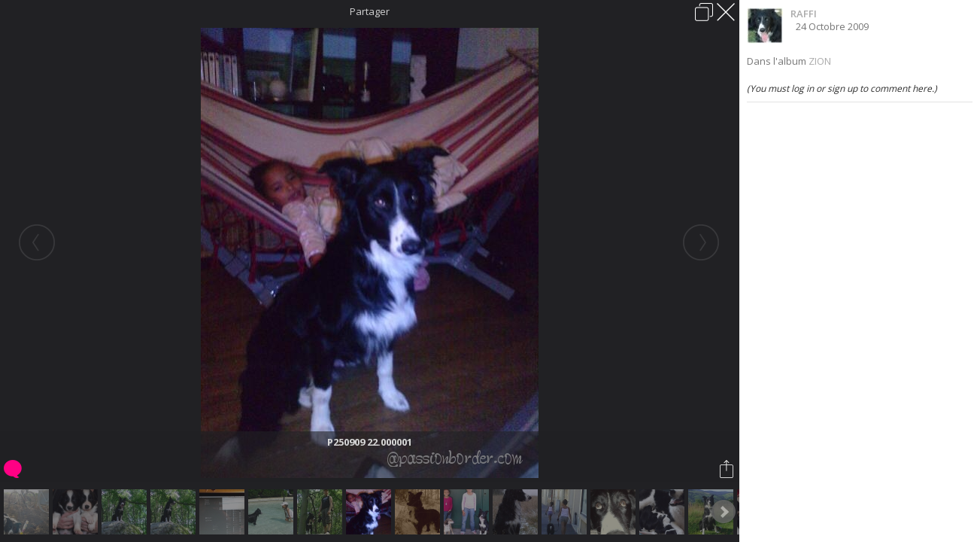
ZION (820, 61)
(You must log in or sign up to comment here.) (842, 88)
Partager (370, 11)
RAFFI (804, 14)
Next (724, 512)
